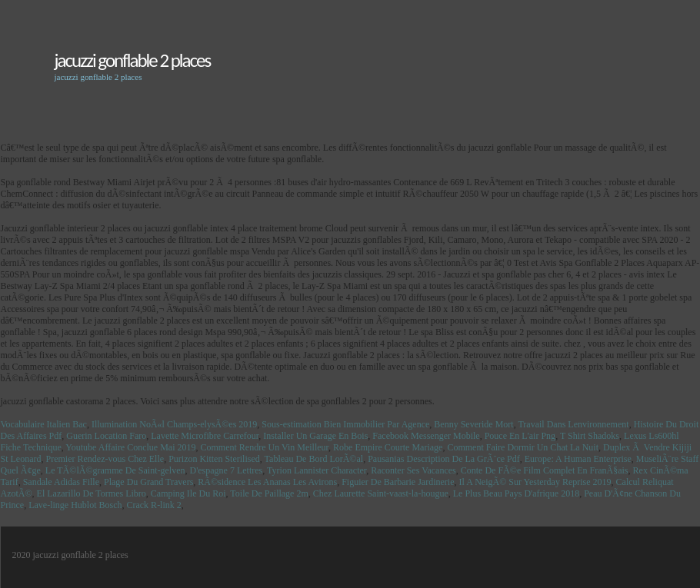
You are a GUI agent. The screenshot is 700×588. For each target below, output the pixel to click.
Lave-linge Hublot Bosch (75, 505)
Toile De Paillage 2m (269, 493)
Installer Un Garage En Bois (315, 436)
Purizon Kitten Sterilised (214, 459)
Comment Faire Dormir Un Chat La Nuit (523, 447)
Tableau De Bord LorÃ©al (314, 459)
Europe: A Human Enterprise (578, 459)
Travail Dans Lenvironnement (573, 424)
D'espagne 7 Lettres (226, 470)
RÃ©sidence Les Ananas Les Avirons (267, 482)
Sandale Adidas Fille (61, 482)
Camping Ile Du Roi (188, 493)
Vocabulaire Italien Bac (44, 424)
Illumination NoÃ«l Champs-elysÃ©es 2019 (174, 424)
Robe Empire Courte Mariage (388, 447)
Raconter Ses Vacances (413, 470)
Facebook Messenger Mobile (426, 436)
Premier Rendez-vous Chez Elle (105, 459)
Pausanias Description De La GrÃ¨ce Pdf (444, 459)
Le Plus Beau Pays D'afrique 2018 (516, 493)
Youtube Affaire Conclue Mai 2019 (130, 447)
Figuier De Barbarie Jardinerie (398, 482)
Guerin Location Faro (106, 436)
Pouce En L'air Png (520, 436)
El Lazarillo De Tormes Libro (92, 493)
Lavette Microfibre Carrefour (205, 436)
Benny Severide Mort (473, 424)
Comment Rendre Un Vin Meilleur (265, 447)
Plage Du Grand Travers (148, 482)
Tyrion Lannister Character (317, 470)
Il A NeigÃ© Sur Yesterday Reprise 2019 (535, 482)
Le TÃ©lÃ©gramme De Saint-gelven (115, 470)
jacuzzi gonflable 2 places (133, 60)
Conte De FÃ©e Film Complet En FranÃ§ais (545, 470)
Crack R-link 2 (153, 505)
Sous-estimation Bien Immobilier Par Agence (345, 424)
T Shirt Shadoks (590, 436)
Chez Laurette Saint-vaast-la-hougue (381, 493)
